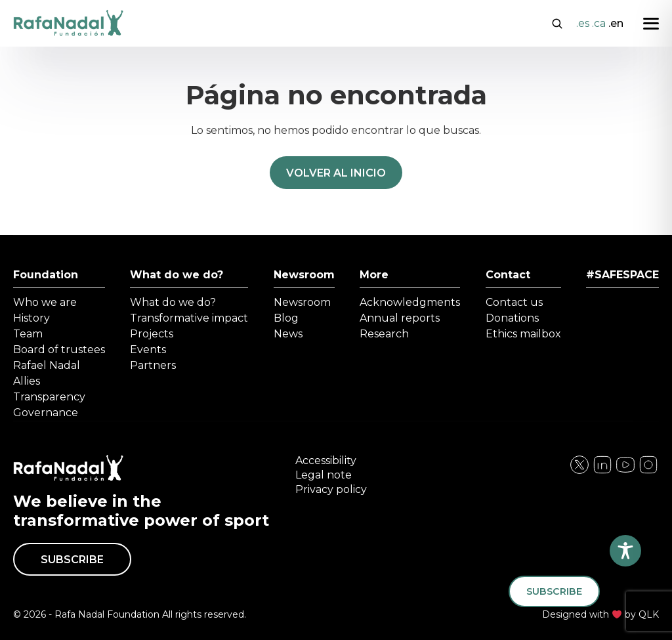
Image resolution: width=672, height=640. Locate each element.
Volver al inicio (336, 173)
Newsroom (304, 275)
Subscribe (72, 560)
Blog (286, 318)
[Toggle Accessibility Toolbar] (625, 551)
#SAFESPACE (622, 275)
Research (384, 334)
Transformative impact (189, 318)
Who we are (45, 302)
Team (28, 334)
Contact (508, 275)
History (31, 318)
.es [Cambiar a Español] (583, 23)
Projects (152, 334)
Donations (512, 318)
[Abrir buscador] (557, 22)
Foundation (46, 275)
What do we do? (177, 275)
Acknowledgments (410, 302)
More (374, 275)
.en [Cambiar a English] (616, 23)
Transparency (49, 397)
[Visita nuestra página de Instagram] (602, 472)
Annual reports (400, 318)
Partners (153, 365)
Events (148, 350)
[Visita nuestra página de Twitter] (625, 472)
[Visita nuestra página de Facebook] (579, 472)
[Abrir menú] (651, 24)
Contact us (514, 302)
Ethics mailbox (523, 334)
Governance (46, 413)
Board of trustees (59, 350)
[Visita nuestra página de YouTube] (648, 472)
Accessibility (326, 460)
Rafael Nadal (47, 365)
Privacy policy (331, 489)
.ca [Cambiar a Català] (599, 23)
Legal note (324, 475)
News (288, 334)
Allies (27, 381)
